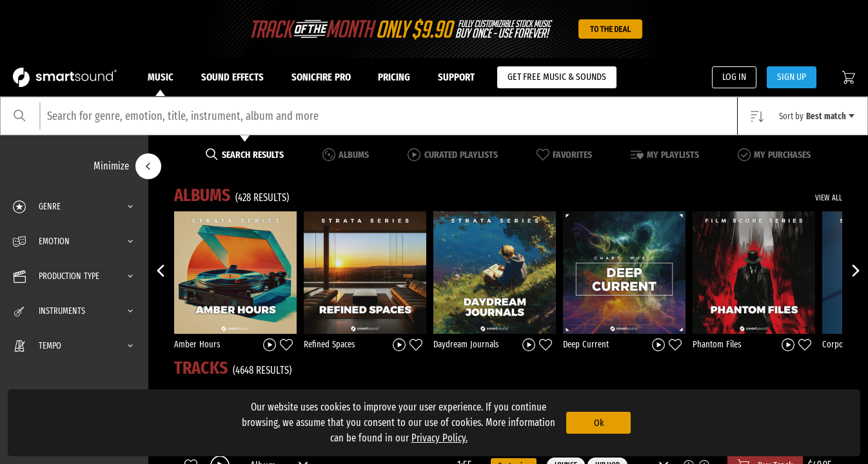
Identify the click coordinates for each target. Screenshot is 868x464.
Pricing (394, 77)
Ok (599, 423)
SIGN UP (792, 77)
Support (456, 77)
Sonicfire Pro (321, 77)
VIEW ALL (829, 198)
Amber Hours (197, 344)
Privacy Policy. (439, 438)
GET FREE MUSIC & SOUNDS (557, 77)
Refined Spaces (330, 344)
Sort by (817, 116)
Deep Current (586, 344)
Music (161, 84)
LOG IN (734, 77)
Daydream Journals (466, 344)
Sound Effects (232, 77)
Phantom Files (717, 344)
